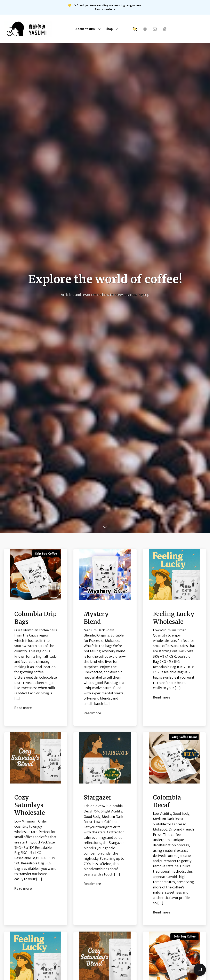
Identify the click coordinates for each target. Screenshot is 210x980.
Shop (109, 29)
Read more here (105, 9)
